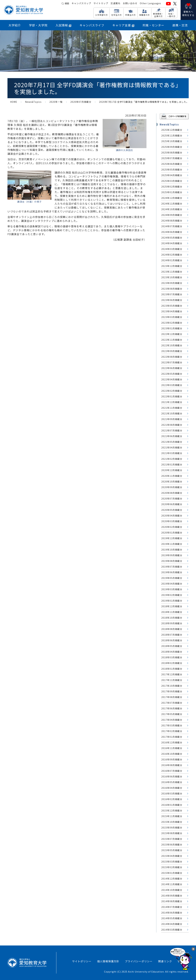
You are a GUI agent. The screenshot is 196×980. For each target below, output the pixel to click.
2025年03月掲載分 (172, 181)
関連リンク (165, 961)
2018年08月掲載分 (172, 629)
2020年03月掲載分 (172, 521)
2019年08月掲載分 (172, 561)
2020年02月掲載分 (172, 527)
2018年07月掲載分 (172, 635)
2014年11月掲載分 (172, 884)
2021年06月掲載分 (172, 436)
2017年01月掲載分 (172, 737)
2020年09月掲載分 (172, 487)
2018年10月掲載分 (172, 618)
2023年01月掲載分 (172, 328)
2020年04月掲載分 (172, 516)
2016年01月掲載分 (172, 805)
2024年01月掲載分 (172, 260)
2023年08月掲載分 (172, 289)
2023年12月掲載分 (172, 266)
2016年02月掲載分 (172, 799)
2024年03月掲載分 (172, 249)
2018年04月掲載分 (172, 652)
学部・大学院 (38, 25)
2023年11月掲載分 (172, 272)
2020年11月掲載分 (172, 476)
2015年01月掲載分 (172, 873)
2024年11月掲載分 (172, 204)
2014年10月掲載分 (172, 890)
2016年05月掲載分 (172, 782)
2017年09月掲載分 (172, 691)
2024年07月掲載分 (172, 226)
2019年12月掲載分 (172, 538)
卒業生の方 (130, 15)
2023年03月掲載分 (172, 317)
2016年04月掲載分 (172, 788)
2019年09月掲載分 (172, 555)
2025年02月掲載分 (172, 187)
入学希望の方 (101, 15)
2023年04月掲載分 (172, 311)
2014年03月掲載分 (172, 930)
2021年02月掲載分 (172, 459)
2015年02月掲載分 (172, 867)
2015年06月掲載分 (172, 845)
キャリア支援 (123, 25)
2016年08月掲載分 (172, 765)
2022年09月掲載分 (172, 351)
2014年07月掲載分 (172, 907)
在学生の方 (117, 15)
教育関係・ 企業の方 (158, 15)
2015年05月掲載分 (172, 850)
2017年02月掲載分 (172, 731)
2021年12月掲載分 (172, 402)
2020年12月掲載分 (172, 470)
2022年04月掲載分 (172, 379)
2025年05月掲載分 (172, 170)
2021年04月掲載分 (172, 447)
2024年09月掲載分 (172, 215)
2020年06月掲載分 (172, 504)
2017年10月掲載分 (172, 686)
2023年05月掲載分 (172, 306)
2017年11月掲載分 (172, 680)
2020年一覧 (56, 102)
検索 (67, 4)
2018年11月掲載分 (172, 612)
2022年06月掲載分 (172, 368)
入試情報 (63, 25)
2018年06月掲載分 (172, 640)
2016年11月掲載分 (172, 748)
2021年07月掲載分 (172, 430)
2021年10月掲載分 (172, 413)
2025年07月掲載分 (172, 158)
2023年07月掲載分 (172, 294)
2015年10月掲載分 (172, 822)
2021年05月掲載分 (172, 442)
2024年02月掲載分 (172, 255)
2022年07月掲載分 (172, 362)
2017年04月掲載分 (172, 720)
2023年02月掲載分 (172, 323)
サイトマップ (101, 3)
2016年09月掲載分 (172, 759)
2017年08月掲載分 (172, 697)
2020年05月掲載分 (172, 510)
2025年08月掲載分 (172, 153)
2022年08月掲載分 (172, 357)
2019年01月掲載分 (172, 601)
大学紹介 (15, 25)
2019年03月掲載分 (172, 589)
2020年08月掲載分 (172, 493)
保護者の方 (144, 15)
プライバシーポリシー (139, 961)
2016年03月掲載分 (172, 793)
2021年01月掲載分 (172, 464)
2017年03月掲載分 (172, 725)
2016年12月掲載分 (172, 742)
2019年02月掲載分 (172, 595)
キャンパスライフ (92, 25)
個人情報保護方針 (108, 961)
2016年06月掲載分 (172, 776)
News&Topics (33, 102)
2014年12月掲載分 (172, 879)
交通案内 (115, 3)
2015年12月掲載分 (172, 810)
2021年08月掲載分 (172, 425)
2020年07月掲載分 (81, 102)
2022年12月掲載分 (172, 334)
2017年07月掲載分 (172, 703)
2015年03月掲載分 (172, 862)
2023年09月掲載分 (172, 283)
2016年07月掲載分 (172, 771)
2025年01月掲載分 (172, 192)
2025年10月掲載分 (172, 141)
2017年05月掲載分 (172, 714)
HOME (14, 102)
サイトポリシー (82, 961)
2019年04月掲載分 (172, 584)
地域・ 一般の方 (171, 15)
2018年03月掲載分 (172, 657)
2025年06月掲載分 (172, 164)
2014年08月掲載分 (172, 901)
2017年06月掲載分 (172, 708)
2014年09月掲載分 (172, 896)
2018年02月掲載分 (172, 663)
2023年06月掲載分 (172, 300)
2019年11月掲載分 (172, 544)
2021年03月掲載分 (172, 453)
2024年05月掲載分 (172, 238)
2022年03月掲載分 (172, 385)
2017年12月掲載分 (172, 674)
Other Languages (150, 3)
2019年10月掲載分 (172, 550)
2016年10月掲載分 (172, 754)
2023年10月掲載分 (172, 277)
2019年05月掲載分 (172, 578)
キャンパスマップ (81, 3)
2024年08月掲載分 (172, 221)
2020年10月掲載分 (172, 481)
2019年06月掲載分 (172, 572)
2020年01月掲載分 (172, 533)
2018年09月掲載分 (172, 623)
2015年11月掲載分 (172, 816)
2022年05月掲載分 (172, 374)
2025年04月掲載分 (172, 175)
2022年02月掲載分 (172, 391)
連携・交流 (180, 25)
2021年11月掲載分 (172, 408)
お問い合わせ (130, 3)
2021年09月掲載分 (172, 419)
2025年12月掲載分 (172, 130)
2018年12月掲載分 (172, 606)
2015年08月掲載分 (172, 833)
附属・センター (153, 25)
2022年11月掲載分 (172, 340)
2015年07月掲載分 (172, 839)
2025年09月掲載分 (172, 147)
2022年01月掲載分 (172, 396)
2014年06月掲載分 (172, 913)
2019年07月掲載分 (172, 567)
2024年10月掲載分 (172, 209)
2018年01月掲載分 (172, 669)
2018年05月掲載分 (172, 646)
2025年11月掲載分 (172, 135)
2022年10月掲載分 (172, 345)
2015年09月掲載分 (172, 827)
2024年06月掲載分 (172, 232)
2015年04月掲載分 (172, 856)
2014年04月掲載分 (172, 924)
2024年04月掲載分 (172, 243)
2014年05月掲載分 (172, 918)
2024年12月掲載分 (172, 198)
